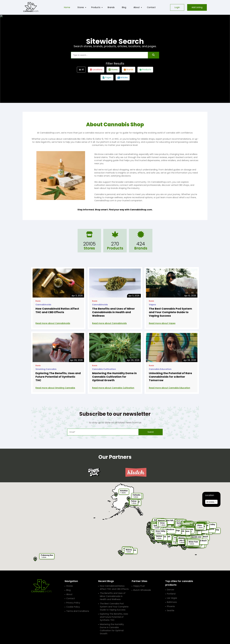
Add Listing (197, 7)
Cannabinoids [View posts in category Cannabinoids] (43, 305)
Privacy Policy (73, 603)
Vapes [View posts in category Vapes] (152, 305)
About (137, 7)
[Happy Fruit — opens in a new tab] (94, 472)
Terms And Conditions (78, 611)
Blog (124, 7)
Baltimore (172, 602)
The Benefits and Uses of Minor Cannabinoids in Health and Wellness (113, 312)
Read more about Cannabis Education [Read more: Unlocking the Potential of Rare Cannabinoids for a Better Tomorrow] (169, 388)
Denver (171, 590)
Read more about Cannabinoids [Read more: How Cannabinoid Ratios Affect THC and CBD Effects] (53, 323)
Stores (81, 7)
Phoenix (171, 606)
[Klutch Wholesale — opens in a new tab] (136, 472)
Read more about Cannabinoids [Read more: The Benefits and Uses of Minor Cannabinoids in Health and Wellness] (109, 323)
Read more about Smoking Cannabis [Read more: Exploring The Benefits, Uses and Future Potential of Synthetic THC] (55, 388)
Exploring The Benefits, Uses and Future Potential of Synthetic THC (58, 377)
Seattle (171, 610)
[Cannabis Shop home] (31, 7)
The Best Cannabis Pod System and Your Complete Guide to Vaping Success (170, 312)
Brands (111, 7)
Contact (151, 7)
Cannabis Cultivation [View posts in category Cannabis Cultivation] (104, 369)
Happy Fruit (139, 586)
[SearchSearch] (153, 55)
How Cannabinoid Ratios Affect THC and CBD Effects (57, 310)
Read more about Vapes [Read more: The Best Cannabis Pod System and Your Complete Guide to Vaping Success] (162, 323)
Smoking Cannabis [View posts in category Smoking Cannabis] (46, 369)
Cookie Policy (73, 607)
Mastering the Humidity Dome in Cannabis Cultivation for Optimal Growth (114, 377)
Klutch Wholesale (142, 590)
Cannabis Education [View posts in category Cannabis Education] (160, 369)
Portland (171, 594)
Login (177, 7)
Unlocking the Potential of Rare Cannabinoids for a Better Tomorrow (170, 377)
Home (67, 7)
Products (96, 7)
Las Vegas (172, 598)
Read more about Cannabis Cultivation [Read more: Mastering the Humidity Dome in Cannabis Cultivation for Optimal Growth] (113, 388)
